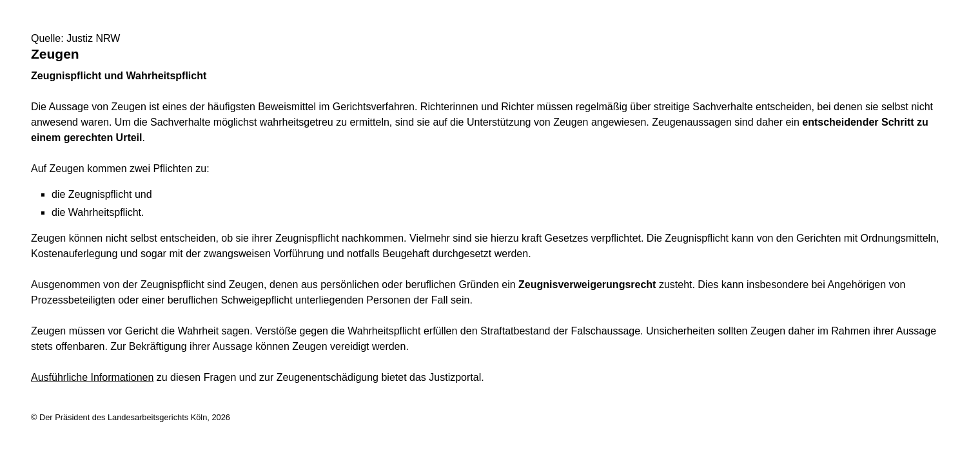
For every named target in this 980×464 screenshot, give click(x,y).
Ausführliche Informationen (92, 377)
